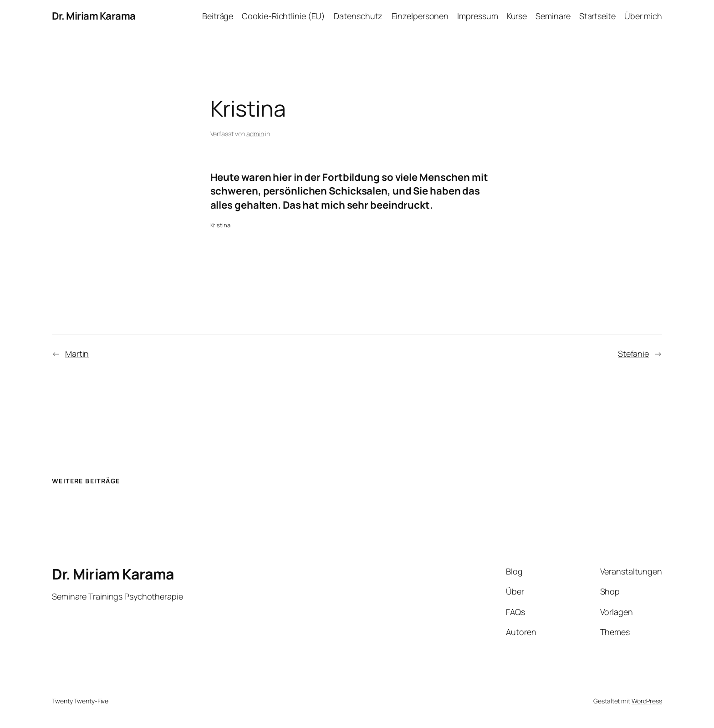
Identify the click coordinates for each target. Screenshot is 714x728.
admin (255, 134)
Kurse (517, 16)
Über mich (643, 16)
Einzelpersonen (420, 16)
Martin (77, 354)
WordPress (647, 701)
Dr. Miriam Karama (94, 16)
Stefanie (633, 354)
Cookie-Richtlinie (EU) (283, 16)
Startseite (597, 16)
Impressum (477, 16)
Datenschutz (358, 16)
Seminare (553, 16)
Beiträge (218, 16)
